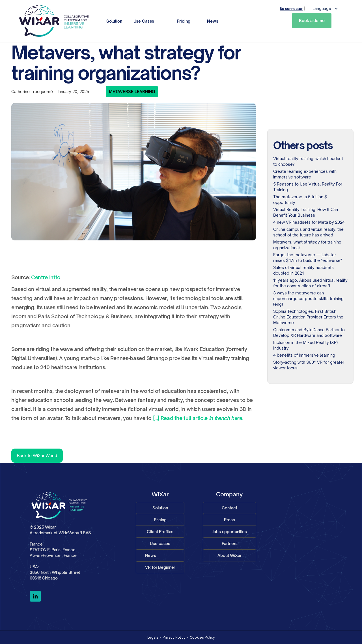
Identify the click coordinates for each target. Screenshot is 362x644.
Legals (153, 637)
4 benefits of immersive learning (304, 355)
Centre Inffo (46, 277)
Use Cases (144, 21)
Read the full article (201, 418)
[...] (156, 418)
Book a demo (312, 21)
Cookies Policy (202, 637)
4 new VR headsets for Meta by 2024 (309, 222)
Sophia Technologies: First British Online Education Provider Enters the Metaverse (308, 317)
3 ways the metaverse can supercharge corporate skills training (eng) (308, 299)
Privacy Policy (174, 637)
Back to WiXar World (37, 455)
